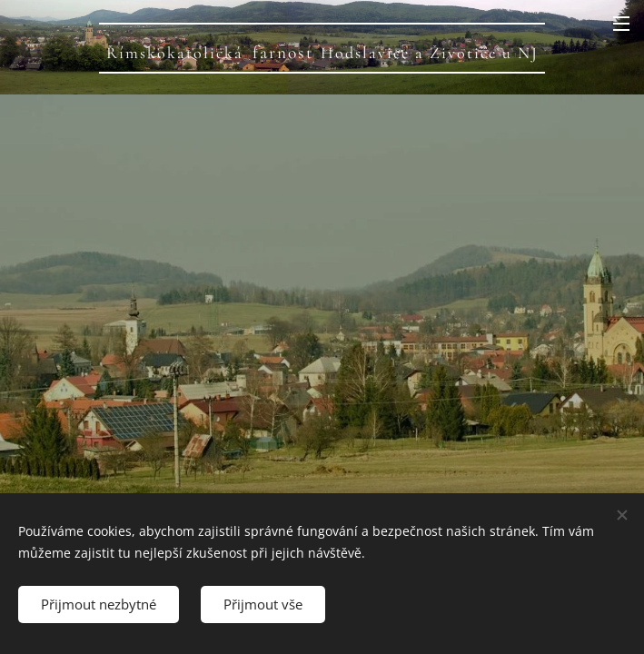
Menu (621, 24)
